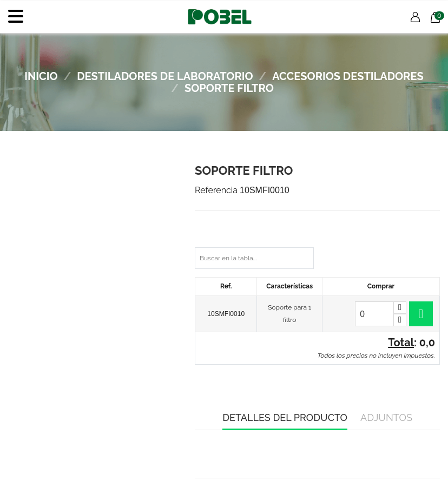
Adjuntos (386, 417)
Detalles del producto (285, 417)
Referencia (216, 190)
